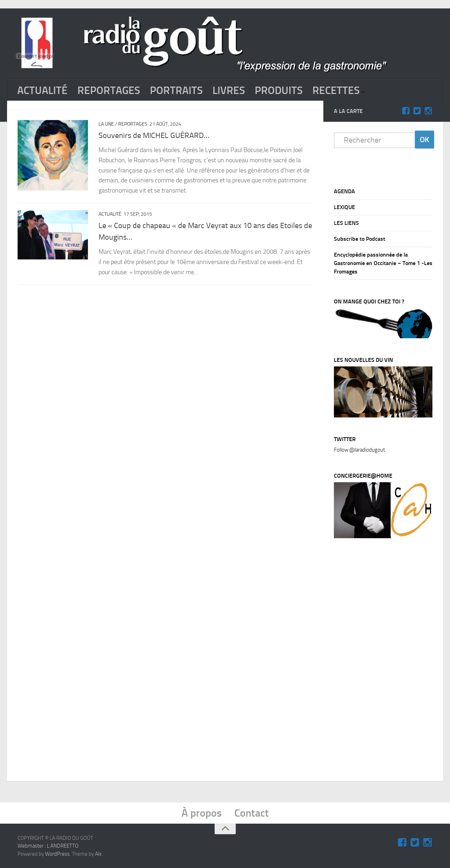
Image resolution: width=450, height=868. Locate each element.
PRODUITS (279, 90)
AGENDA (344, 191)
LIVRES (229, 90)
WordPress (57, 854)
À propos (202, 813)
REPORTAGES (109, 90)
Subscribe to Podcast (360, 238)
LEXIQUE (344, 207)
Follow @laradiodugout (359, 449)
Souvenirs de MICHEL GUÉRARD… (154, 135)
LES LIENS (346, 223)
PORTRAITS (176, 90)
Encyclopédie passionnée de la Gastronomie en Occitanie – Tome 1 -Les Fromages (383, 263)
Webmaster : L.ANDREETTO (48, 845)
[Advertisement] (387, 661)
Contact (252, 813)
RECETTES (336, 90)
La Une (106, 124)
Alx (98, 854)
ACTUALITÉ (42, 90)
